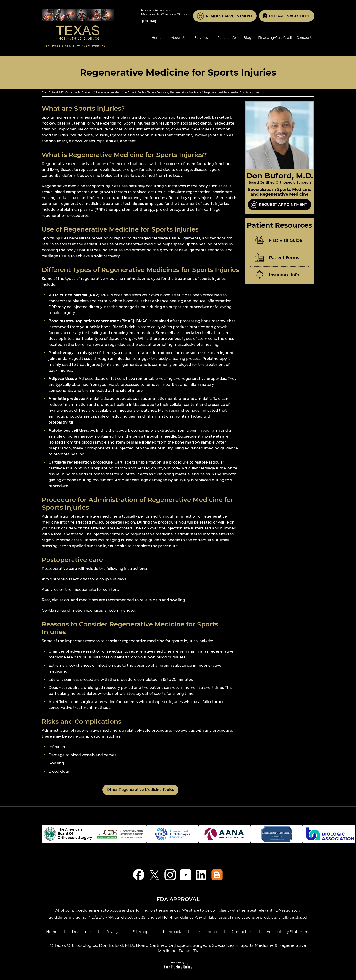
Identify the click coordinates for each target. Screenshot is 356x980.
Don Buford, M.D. (280, 176)
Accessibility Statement (288, 932)
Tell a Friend (206, 932)
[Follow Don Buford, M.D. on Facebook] (139, 875)
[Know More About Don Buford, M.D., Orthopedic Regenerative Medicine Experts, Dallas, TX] (78, 28)
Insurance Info (284, 275)
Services (162, 92)
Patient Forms (284, 258)
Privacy (112, 932)
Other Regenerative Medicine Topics (140, 790)
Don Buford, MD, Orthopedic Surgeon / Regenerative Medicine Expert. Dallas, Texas (98, 92)
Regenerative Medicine (186, 92)
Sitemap (141, 932)
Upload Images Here (289, 16)
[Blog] (217, 875)
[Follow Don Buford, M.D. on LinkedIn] (201, 875)
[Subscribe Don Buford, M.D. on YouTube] (186, 875)
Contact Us (242, 932)
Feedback (172, 932)
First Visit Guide (286, 240)
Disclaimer (82, 932)
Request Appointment (229, 16)
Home (52, 932)
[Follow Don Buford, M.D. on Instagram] (170, 875)
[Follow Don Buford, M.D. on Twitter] (155, 875)
